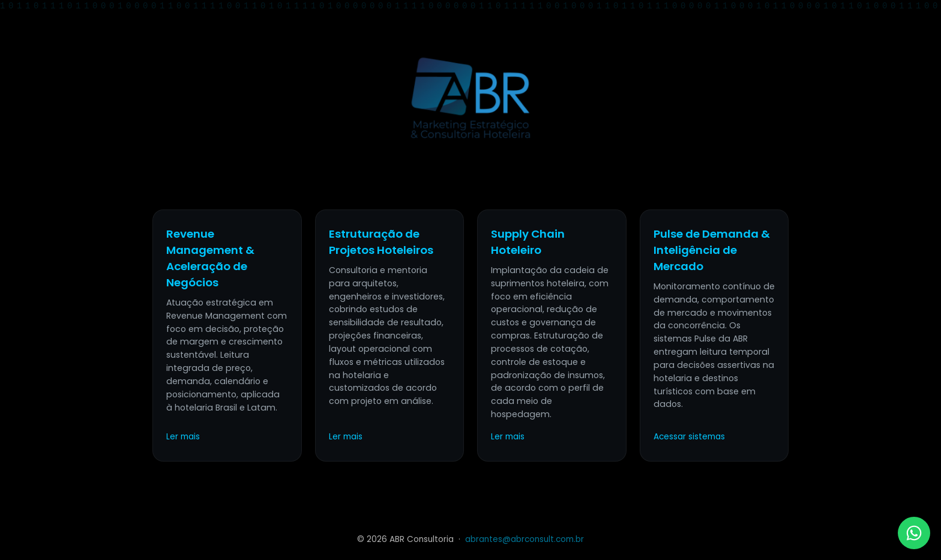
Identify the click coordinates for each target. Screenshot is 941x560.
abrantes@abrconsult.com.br (525, 539)
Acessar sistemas (689, 437)
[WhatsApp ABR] (914, 533)
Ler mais (183, 437)
